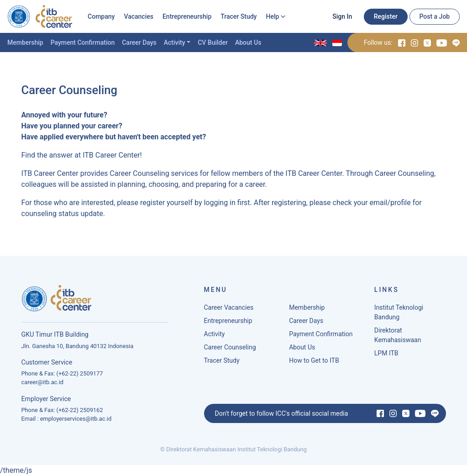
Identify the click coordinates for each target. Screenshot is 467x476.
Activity (175, 42)
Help (272, 16)
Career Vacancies (229, 307)
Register (386, 16)
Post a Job (434, 16)
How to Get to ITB (314, 360)
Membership (25, 42)
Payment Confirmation (83, 42)
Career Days (139, 42)
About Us (248, 42)
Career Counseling (230, 347)
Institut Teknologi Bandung (399, 312)
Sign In (342, 16)
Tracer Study (239, 16)
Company (101, 16)
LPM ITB (386, 353)
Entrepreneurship (187, 16)
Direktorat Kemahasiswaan (398, 335)
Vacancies (139, 16)
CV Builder (213, 42)
